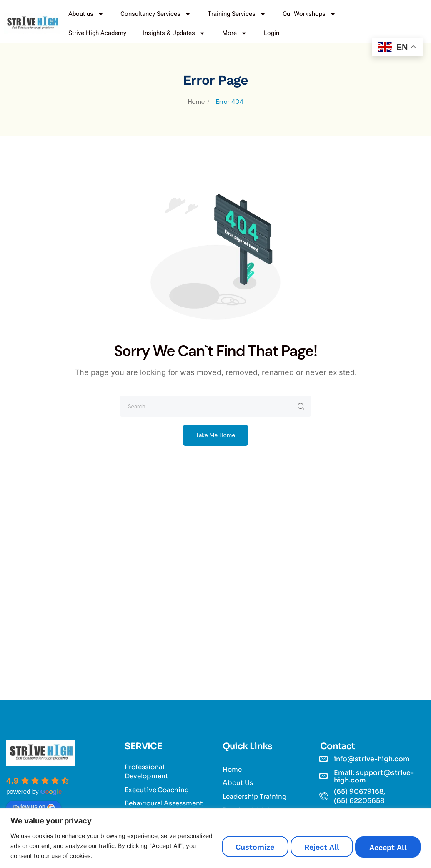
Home (196, 102)
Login (272, 33)
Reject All (303, 847)
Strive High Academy (97, 33)
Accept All (382, 847)
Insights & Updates (174, 33)
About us (86, 14)
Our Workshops (309, 14)
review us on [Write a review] (34, 807)
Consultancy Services (156, 14)
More (235, 33)
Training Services (237, 14)
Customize (224, 847)
